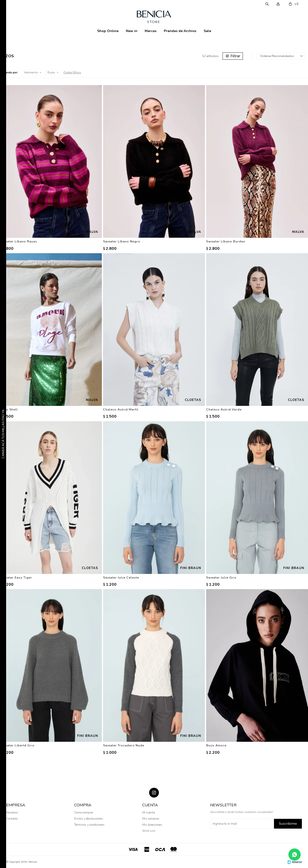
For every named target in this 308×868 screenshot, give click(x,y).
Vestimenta (31, 73)
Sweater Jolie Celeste (121, 578)
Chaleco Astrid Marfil (121, 410)
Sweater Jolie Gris (221, 578)
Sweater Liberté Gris (17, 745)
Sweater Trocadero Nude (124, 745)
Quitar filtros (72, 72)
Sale (207, 31)
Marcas (151, 31)
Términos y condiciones (89, 825)
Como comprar (84, 812)
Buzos (51, 73)
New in (132, 31)
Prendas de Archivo (180, 31)
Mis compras (151, 819)
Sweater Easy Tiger (16, 578)
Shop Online (108, 31)
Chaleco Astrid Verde (224, 410)
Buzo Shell (9, 410)
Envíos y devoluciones (89, 819)
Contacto (12, 819)
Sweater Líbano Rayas (19, 241)
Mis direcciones (152, 825)
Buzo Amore (216, 745)
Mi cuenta (149, 812)
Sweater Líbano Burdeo (226, 241)
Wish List (149, 831)
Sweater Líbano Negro (122, 241)
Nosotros (12, 812)
